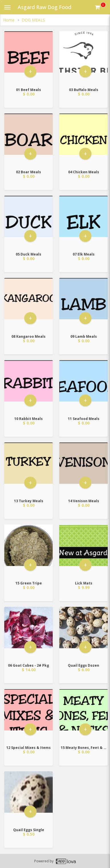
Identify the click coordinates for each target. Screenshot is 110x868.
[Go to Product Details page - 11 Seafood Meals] (83, 387)
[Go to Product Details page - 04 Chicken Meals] (83, 140)
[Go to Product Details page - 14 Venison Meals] (83, 469)
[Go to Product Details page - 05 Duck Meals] (28, 222)
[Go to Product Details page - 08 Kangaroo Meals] (28, 305)
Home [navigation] (9, 20)
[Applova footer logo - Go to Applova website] (66, 861)
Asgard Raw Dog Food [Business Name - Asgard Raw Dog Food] (44, 7)
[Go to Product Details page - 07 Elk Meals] (83, 222)
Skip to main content (0, 0)
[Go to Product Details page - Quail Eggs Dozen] (83, 634)
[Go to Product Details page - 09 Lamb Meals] (83, 305)
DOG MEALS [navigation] (33, 20)
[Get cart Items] (100, 7)
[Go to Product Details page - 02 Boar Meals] (28, 140)
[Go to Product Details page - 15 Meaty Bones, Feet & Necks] (83, 716)
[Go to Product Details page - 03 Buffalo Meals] (83, 58)
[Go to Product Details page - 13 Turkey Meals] (28, 469)
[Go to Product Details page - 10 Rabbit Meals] (28, 387)
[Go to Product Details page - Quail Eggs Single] (28, 798)
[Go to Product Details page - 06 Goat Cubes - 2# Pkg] (28, 634)
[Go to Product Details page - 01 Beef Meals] (28, 58)
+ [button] (30, 72)
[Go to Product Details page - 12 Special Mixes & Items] (28, 716)
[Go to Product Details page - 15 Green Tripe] (28, 551)
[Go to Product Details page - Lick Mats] (83, 551)
